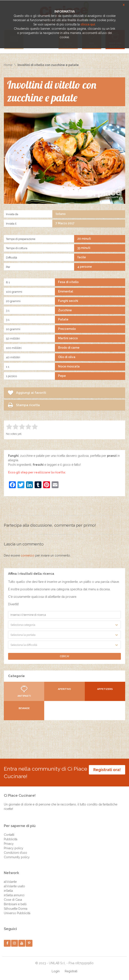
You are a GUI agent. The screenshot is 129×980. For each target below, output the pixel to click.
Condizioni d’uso (15, 853)
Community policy (17, 857)
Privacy (9, 844)
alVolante (10, 882)
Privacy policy (14, 848)
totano (61, 214)
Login (56, 971)
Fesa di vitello (68, 282)
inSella (8, 891)
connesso (28, 555)
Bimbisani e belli (15, 904)
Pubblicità (11, 839)
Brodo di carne (69, 348)
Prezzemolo (67, 329)
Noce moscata (69, 366)
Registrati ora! (107, 770)
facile (82, 257)
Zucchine (65, 310)
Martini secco (68, 338)
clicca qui (88, 24)
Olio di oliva (67, 357)
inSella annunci (14, 895)
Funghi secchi (68, 301)
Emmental (66, 291)
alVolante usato (14, 886)
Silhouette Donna (16, 909)
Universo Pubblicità (17, 913)
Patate (63, 319)
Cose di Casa (13, 900)
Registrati (71, 971)
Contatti (9, 835)
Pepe (62, 376)
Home (8, 65)
